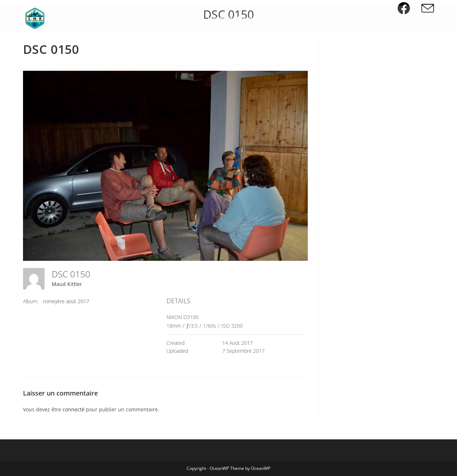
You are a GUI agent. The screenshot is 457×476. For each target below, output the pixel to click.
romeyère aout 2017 (66, 301)
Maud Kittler (67, 284)
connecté (74, 409)
